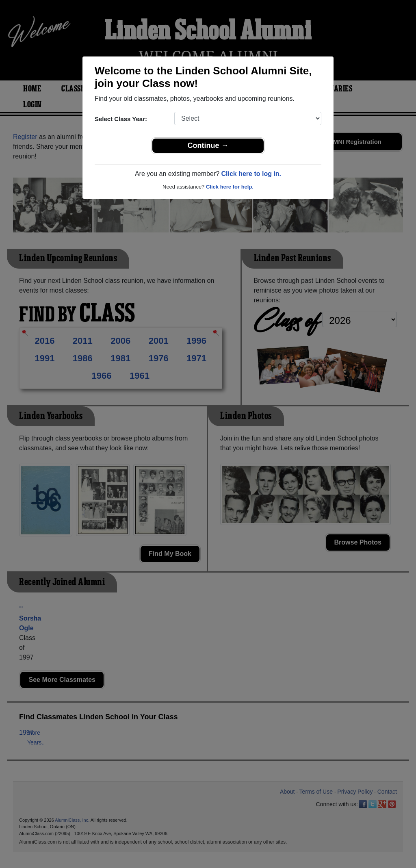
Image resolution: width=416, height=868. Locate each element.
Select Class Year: (121, 119)
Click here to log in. (251, 174)
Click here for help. (230, 187)
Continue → (208, 145)
